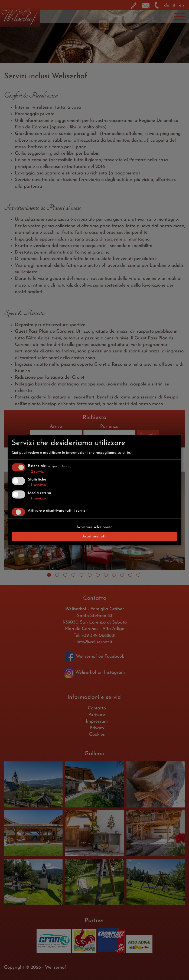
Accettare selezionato (94, 527)
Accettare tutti (94, 536)
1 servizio (37, 485)
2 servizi (36, 471)
